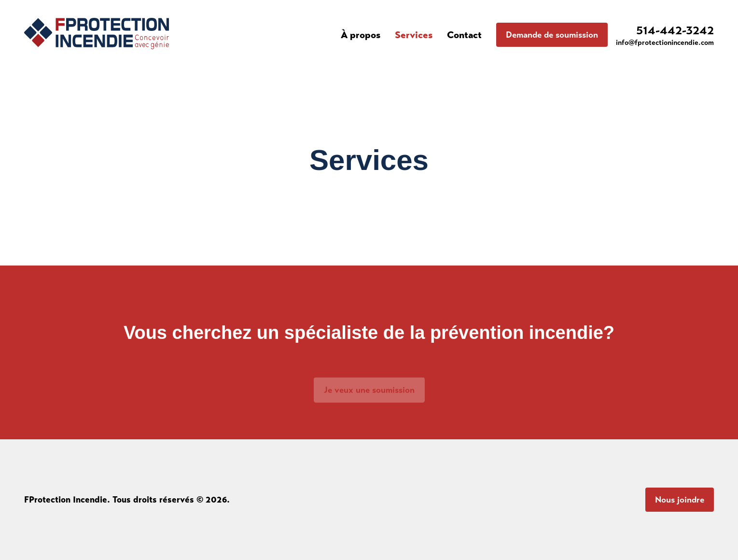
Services (414, 35)
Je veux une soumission (369, 393)
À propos (361, 35)
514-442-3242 (675, 30)
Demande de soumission (552, 35)
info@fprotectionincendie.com (665, 42)
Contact (464, 35)
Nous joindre (680, 500)
